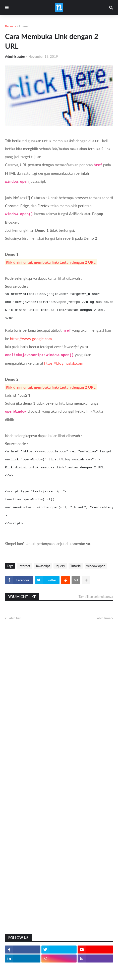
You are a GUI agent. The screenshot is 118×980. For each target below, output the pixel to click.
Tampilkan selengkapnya (96, 597)
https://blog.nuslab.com (64, 363)
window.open (96, 566)
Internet (24, 26)
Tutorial (76, 566)
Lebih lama (103, 618)
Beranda (11, 26)
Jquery (60, 566)
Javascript (43, 566)
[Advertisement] (59, 866)
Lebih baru (15, 618)
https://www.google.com (31, 339)
